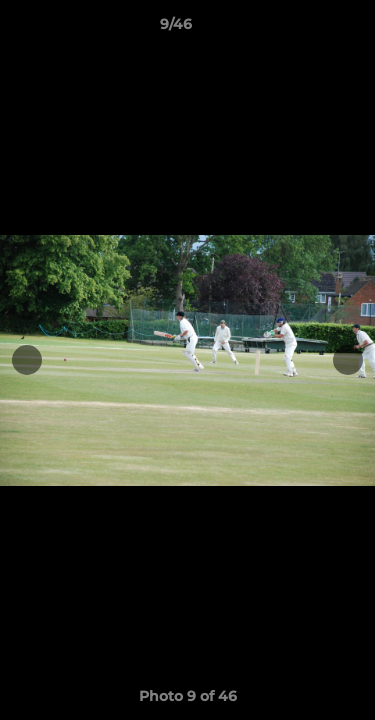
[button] (303, 29)
